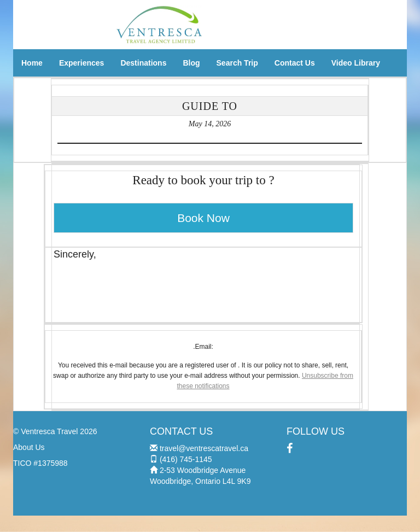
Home (32, 63)
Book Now (203, 218)
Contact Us (295, 63)
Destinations (143, 63)
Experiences (82, 63)
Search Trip (237, 63)
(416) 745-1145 (186, 459)
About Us (29, 447)
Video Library (356, 63)
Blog (191, 63)
